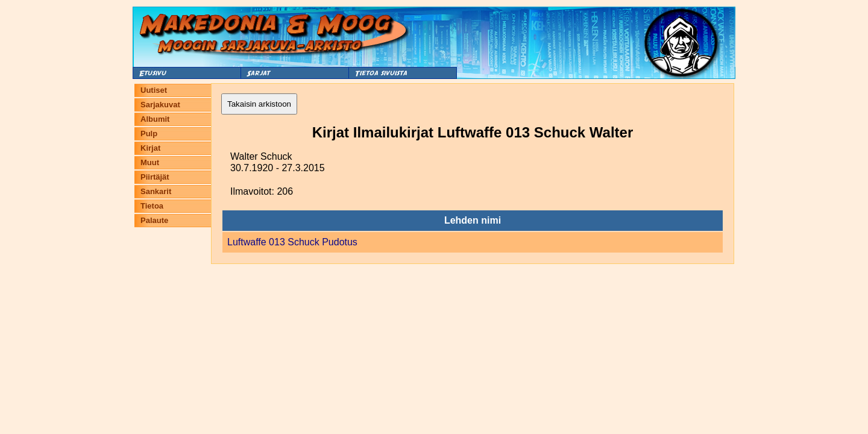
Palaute (154, 220)
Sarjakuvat (160, 105)
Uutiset (154, 90)
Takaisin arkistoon (259, 104)
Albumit (155, 119)
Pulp (149, 134)
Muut (150, 162)
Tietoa (152, 206)
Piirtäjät (155, 177)
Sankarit (156, 191)
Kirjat (150, 148)
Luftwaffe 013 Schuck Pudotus (292, 242)
